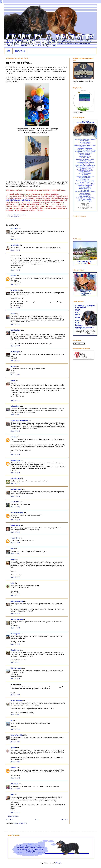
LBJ (11, 721)
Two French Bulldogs (17, 513)
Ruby (12, 795)
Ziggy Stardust (15, 650)
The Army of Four (16, 668)
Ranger (13, 366)
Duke (12, 583)
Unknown (13, 276)
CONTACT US (20, 51)
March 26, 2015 (15, 239)
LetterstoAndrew (15, 525)
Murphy (13, 560)
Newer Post (10, 820)
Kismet (13, 549)
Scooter (13, 381)
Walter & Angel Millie (17, 735)
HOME (8, 51)
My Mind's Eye (15, 290)
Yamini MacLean (15, 330)
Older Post (65, 820)
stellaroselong (15, 406)
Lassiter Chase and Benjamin (19, 421)
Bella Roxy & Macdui (17, 601)
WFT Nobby (14, 229)
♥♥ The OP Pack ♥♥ (16, 701)
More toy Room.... (16, 217)
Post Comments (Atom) (21, 823)
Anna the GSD (15, 502)
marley (13, 314)
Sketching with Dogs (17, 619)
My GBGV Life (14, 245)
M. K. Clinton (14, 784)
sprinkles (13, 748)
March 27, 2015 (15, 762)
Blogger (58, 863)
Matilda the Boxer (16, 489)
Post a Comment (13, 816)
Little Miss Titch (15, 479)
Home (37, 820)
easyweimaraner (15, 461)
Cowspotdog (14, 538)
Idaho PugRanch (15, 634)
